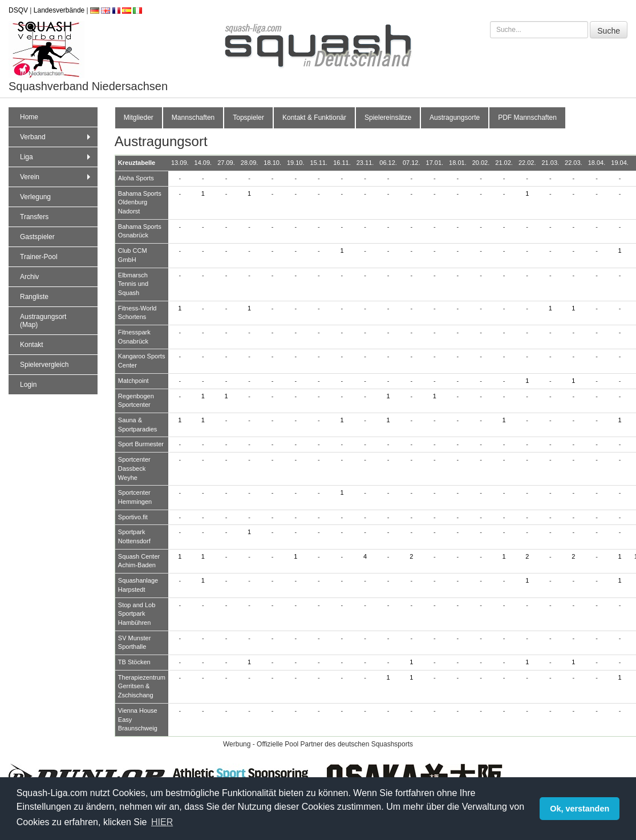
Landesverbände (59, 10)
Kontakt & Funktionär (314, 118)
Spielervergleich (44, 365)
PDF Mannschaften (527, 118)
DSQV (18, 10)
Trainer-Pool (39, 257)
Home (29, 117)
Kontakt (32, 345)
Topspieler (248, 118)
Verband (56, 137)
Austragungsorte (455, 118)
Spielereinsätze (388, 118)
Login (28, 385)
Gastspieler (37, 237)
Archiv (29, 277)
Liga (56, 157)
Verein (56, 177)
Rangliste (34, 297)
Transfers (34, 217)
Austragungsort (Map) (43, 321)
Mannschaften (193, 118)
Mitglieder (139, 118)
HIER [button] (162, 822)
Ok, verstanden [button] (580, 809)
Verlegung (35, 197)
